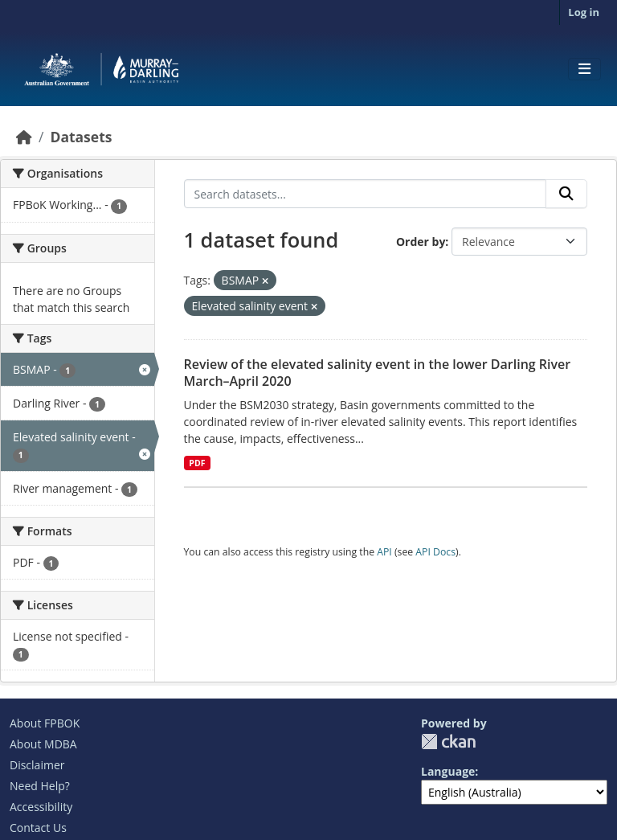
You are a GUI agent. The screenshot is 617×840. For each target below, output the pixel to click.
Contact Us (38, 828)
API (384, 552)
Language (448, 771)
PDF (197, 463)
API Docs (435, 552)
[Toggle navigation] (584, 69)
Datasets (81, 137)
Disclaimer (37, 765)
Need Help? (40, 786)
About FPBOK (45, 723)
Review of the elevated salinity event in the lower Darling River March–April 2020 (378, 373)
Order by (421, 242)
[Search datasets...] (366, 194)
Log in (584, 12)
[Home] (24, 137)
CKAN (448, 742)
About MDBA (43, 744)
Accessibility (41, 807)
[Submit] (566, 194)
